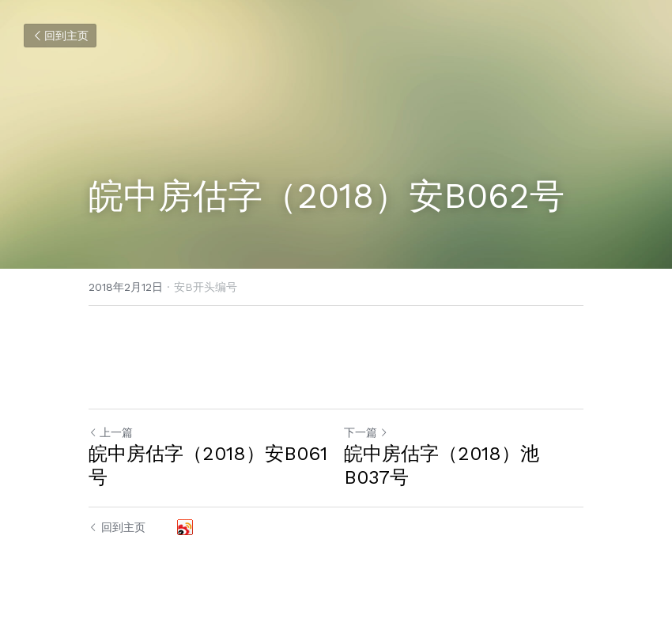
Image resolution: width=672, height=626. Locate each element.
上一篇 (111, 432)
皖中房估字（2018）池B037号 (442, 466)
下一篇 (366, 432)
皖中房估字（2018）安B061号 (208, 466)
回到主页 (60, 36)
